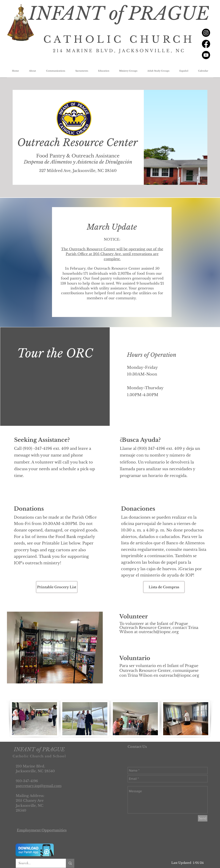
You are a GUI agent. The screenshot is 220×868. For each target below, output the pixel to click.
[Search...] (38, 863)
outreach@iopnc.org (159, 632)
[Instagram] (206, 33)
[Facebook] (206, 44)
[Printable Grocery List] (57, 587)
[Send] (203, 818)
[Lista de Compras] (164, 587)
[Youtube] (206, 55)
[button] (33, 71)
